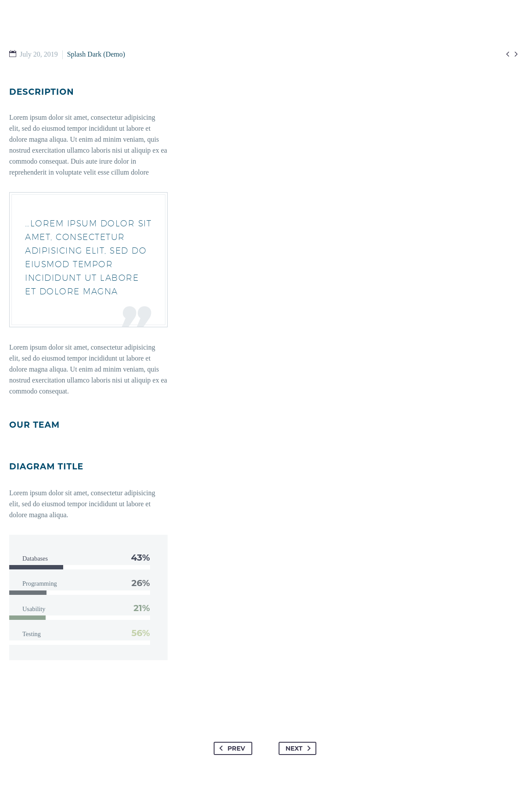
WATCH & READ (263, 43)
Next (300, 748)
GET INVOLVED (198, 43)
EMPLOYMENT (408, 43)
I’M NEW (144, 43)
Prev (231, 748)
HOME (104, 43)
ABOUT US (321, 43)
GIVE (361, 43)
